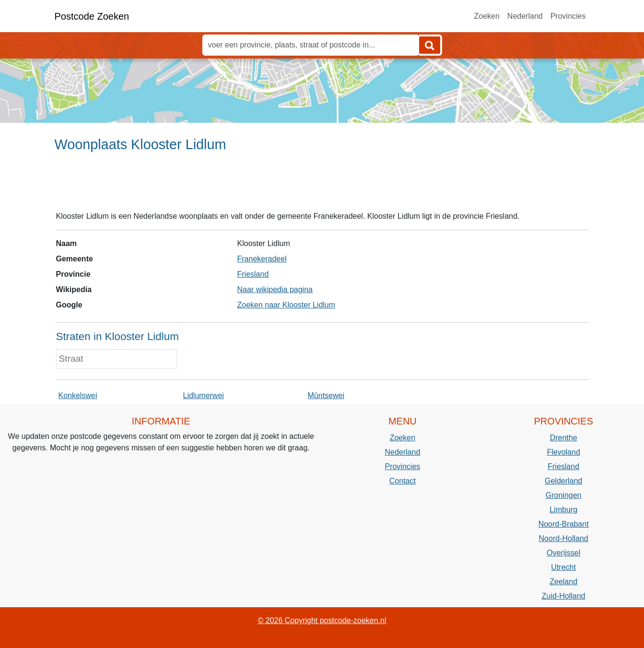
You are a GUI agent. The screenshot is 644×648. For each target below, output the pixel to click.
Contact (403, 481)
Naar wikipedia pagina (275, 289)
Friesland (253, 274)
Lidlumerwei (204, 395)
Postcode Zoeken (92, 16)
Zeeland (563, 582)
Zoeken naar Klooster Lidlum (287, 305)
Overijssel (563, 553)
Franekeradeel (262, 259)
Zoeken (486, 16)
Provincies (568, 16)
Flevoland (563, 452)
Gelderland (563, 481)
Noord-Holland (564, 538)
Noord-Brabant (564, 524)
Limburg (563, 510)
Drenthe (564, 438)
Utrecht (563, 567)
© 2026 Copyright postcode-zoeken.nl (322, 620)
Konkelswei (78, 395)
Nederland (525, 16)
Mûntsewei (326, 395)
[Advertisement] (322, 186)
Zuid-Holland (564, 596)
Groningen (564, 495)
